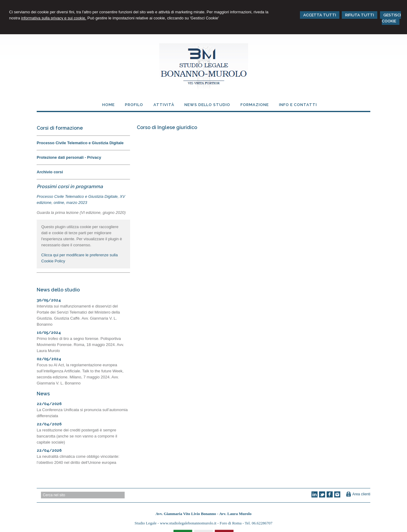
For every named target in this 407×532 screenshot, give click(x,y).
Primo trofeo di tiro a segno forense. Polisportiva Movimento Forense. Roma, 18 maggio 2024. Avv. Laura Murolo (80, 345)
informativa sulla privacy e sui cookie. (54, 18)
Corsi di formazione (60, 128)
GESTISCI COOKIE (391, 18)
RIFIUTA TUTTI (360, 15)
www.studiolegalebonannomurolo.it (188, 523)
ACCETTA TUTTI (320, 15)
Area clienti (361, 494)
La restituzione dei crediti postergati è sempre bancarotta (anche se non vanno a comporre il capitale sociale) (77, 436)
